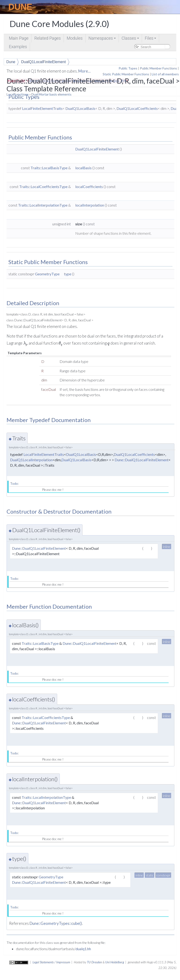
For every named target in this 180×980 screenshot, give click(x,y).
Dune (11, 62)
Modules (75, 38)
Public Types (128, 68)
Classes (131, 39)
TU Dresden (94, 962)
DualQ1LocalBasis (80, 108)
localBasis (83, 168)
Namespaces (102, 39)
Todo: (14, 483)
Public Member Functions (158, 68)
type (68, 274)
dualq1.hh (83, 949)
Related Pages (47, 38)
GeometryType (47, 274)
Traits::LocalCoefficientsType (43, 186)
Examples (18, 47)
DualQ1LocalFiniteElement (43, 62)
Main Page (19, 38)
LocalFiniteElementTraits (42, 108)
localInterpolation (90, 205)
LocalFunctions (18, 94)
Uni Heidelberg (115, 962)
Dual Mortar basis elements (51, 94)
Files (151, 39)
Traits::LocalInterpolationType (43, 205)
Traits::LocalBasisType (49, 168)
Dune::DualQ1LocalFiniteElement (142, 460)
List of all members (165, 74)
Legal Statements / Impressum (51, 962)
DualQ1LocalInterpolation (31, 460)
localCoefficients (89, 186)
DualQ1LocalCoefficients (137, 108)
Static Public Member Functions (126, 74)
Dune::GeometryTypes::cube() (56, 923)
